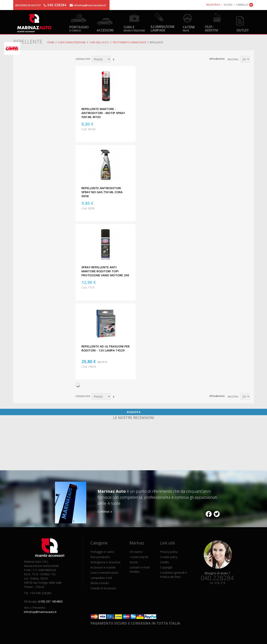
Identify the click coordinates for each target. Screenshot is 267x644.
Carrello (242, 5)
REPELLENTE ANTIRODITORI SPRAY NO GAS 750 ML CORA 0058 (102, 192)
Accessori (105, 30)
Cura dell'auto (99, 42)
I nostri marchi (139, 557)
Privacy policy (169, 552)
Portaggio (79, 28)
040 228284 (57, 5)
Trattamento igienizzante (129, 42)
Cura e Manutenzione (72, 42)
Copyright (166, 567)
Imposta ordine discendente (114, 60)
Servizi (134, 562)
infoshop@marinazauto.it (90, 5)
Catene (189, 28)
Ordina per (83, 59)
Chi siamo (136, 552)
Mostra (233, 59)
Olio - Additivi (211, 28)
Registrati (213, 5)
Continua (103, 511)
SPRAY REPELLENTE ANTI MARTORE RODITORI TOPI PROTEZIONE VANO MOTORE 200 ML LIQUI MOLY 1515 (105, 273)
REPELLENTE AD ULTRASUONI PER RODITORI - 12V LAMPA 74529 (106, 348)
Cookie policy (169, 557)
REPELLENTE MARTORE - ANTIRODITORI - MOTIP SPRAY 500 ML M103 (103, 113)
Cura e (134, 28)
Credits (165, 562)
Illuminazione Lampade (163, 28)
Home (51, 42)
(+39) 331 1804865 (51, 601)
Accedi (228, 5)
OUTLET (243, 30)
